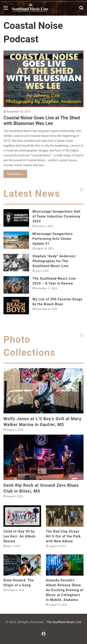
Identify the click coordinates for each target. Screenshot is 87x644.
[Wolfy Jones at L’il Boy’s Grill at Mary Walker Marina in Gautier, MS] (43, 391)
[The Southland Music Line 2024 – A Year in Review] (16, 285)
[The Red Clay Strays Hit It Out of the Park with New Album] (65, 516)
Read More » (15, 174)
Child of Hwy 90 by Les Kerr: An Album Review (20, 536)
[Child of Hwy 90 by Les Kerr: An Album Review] (22, 516)
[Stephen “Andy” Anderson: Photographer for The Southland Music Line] (16, 263)
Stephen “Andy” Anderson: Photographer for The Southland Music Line (54, 261)
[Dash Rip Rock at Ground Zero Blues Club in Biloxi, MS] (43, 457)
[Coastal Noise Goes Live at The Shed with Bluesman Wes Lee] (43, 79)
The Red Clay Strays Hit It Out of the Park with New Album (63, 536)
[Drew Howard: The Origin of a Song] (22, 565)
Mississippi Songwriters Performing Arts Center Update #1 (53, 239)
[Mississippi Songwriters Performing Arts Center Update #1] (16, 240)
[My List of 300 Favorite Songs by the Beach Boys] (16, 306)
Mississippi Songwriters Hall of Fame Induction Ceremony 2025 (56, 216)
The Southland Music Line (64, 622)
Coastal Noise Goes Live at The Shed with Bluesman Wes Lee (42, 121)
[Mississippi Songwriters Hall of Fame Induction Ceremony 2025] (16, 218)
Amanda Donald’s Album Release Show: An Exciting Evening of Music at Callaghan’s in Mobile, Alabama (65, 590)
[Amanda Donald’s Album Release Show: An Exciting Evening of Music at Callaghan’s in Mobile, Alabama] (65, 565)
